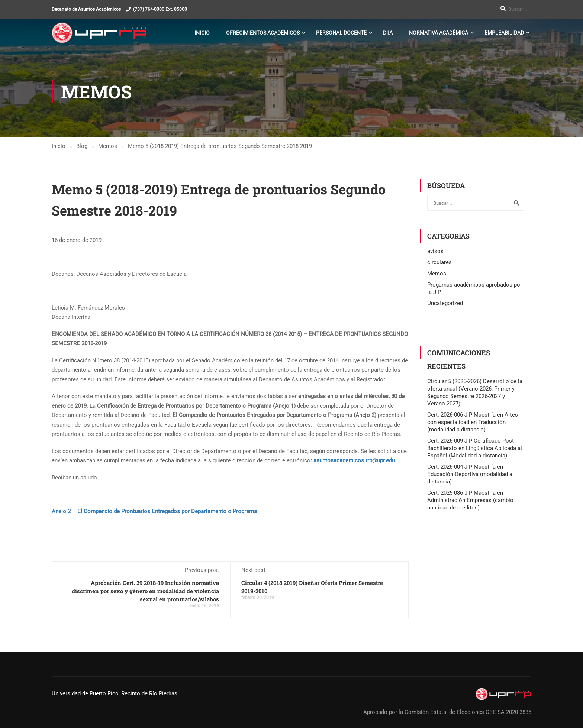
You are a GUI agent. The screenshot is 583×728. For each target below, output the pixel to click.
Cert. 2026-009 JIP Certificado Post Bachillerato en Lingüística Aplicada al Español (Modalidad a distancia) (475, 448)
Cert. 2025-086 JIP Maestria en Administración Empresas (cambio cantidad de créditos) (470, 500)
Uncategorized (445, 303)
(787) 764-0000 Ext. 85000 (160, 9)
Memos (437, 274)
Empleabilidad (504, 33)
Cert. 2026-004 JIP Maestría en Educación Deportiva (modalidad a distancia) (470, 474)
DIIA (388, 33)
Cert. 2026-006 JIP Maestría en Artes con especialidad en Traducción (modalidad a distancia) (473, 422)
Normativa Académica (439, 33)
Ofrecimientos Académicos (263, 33)
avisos (435, 251)
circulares (439, 262)
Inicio (202, 33)
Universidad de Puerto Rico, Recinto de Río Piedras (115, 693)
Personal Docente (341, 33)
